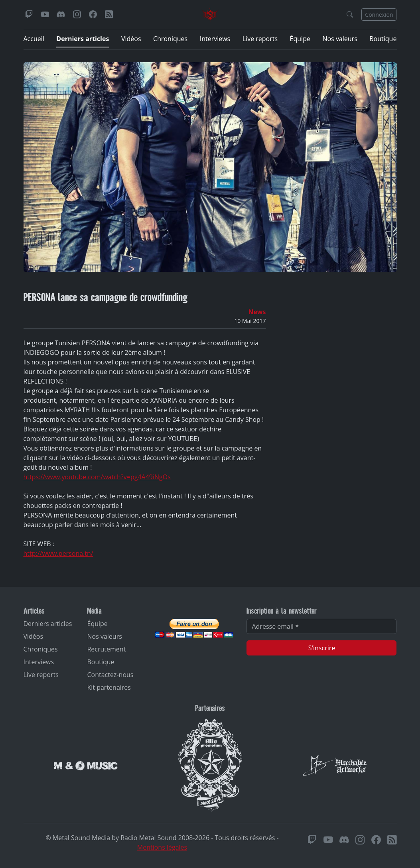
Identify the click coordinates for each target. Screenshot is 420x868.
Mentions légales (162, 847)
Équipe (300, 39)
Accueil (34, 39)
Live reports (260, 39)
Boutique (383, 39)
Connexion (379, 15)
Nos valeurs (340, 39)
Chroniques (170, 39)
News (257, 312)
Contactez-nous (110, 675)
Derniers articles (83, 39)
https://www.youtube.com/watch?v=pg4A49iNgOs (97, 477)
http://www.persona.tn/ (58, 553)
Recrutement (106, 649)
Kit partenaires (109, 687)
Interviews (215, 39)
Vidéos (131, 39)
